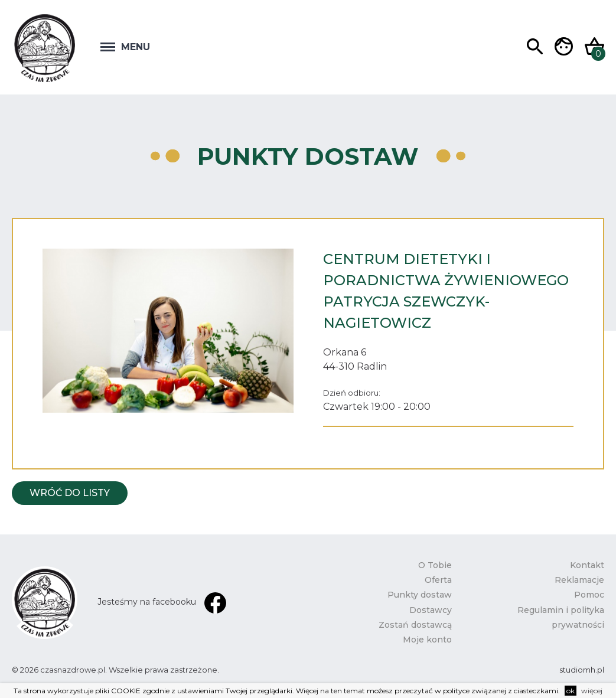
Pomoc (589, 595)
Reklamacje (579, 580)
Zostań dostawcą (415, 625)
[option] (168, 331)
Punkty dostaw (420, 595)
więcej (592, 691)
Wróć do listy (70, 493)
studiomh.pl (582, 670)
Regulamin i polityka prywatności (561, 617)
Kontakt (587, 565)
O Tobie (435, 565)
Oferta (438, 580)
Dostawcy (431, 610)
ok (571, 691)
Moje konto (427, 640)
